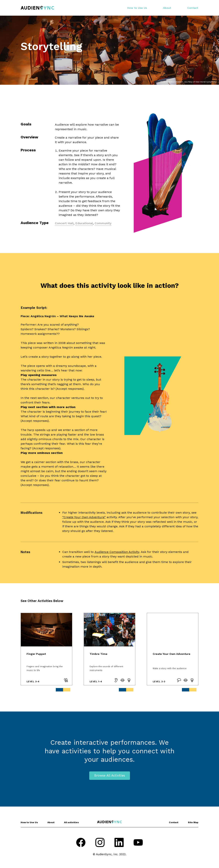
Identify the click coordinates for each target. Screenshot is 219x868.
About (167, 8)
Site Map (193, 822)
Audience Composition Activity (117, 552)
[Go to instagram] (100, 843)
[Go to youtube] (138, 843)
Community (103, 223)
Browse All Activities (110, 775)
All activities (71, 822)
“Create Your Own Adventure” (84, 517)
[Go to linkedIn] (119, 843)
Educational (84, 223)
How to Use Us (137, 8)
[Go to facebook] (81, 843)
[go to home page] (37, 8)
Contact (193, 8)
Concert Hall (64, 223)
